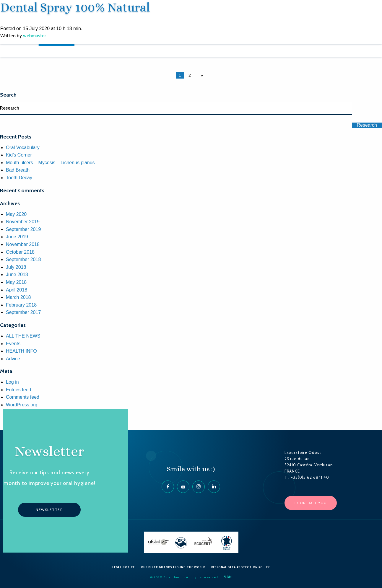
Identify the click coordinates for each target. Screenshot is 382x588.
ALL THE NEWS (23, 336)
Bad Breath (18, 170)
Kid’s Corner (19, 155)
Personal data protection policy (240, 567)
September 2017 (23, 312)
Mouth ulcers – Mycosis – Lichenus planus (50, 163)
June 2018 (17, 275)
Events (13, 344)
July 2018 (16, 267)
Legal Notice (124, 567)
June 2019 (17, 237)
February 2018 (21, 305)
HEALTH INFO (21, 351)
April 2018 (17, 290)
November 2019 (23, 222)
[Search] (176, 108)
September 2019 (23, 229)
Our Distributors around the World (173, 567)
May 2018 (16, 282)
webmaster (34, 35)
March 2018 (18, 297)
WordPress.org (22, 405)
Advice (13, 359)
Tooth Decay (19, 178)
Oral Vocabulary (23, 148)
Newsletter (49, 510)
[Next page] (201, 75)
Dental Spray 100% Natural (75, 7)
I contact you (311, 503)
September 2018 (23, 259)
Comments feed (23, 397)
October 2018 (20, 252)
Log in (12, 382)
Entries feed (18, 390)
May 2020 (16, 214)
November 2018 (23, 244)
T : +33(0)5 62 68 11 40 (307, 477)
